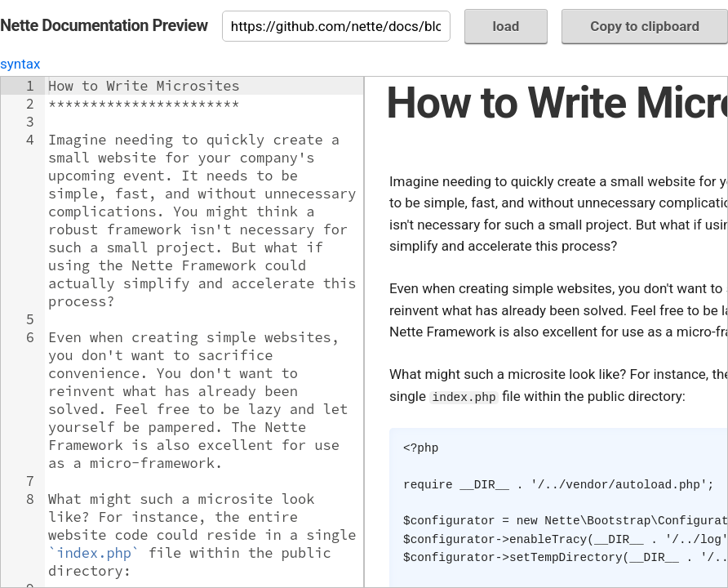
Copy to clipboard (645, 26)
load (506, 26)
